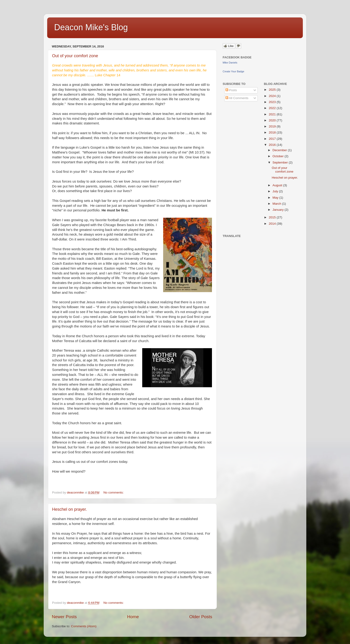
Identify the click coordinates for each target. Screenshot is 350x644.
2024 (273, 96)
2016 (273, 145)
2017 (273, 139)
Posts (231, 90)
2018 (273, 132)
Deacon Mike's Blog (91, 27)
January (279, 210)
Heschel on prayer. (69, 509)
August (278, 185)
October (279, 156)
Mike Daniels (230, 63)
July (276, 191)
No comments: (114, 492)
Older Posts (201, 617)
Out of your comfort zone (75, 56)
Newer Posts (64, 617)
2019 (273, 126)
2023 (273, 102)
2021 (273, 114)
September (281, 162)
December (280, 150)
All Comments (237, 98)
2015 (273, 217)
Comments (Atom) (84, 626)
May (276, 198)
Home (133, 617)
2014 (273, 224)
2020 (273, 120)
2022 (273, 108)
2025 (273, 90)
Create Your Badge (233, 71)
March (277, 204)
